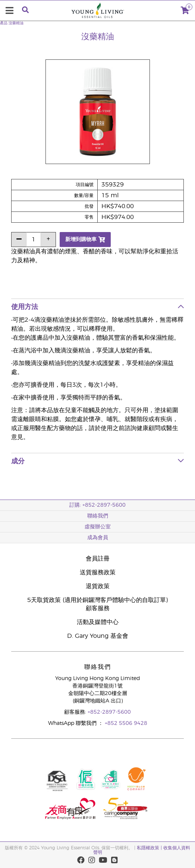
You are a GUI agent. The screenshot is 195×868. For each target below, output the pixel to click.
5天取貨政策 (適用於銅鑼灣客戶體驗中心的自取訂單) (97, 600)
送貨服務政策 (98, 572)
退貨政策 (98, 586)
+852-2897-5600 (109, 712)
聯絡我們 (98, 516)
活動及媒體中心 (98, 622)
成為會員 (98, 538)
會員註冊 (98, 559)
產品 (4, 23)
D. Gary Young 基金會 (98, 636)
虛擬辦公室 (98, 527)
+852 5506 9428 (126, 723)
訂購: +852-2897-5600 (97, 505)
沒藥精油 (16, 23)
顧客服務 (98, 608)
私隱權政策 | (150, 848)
